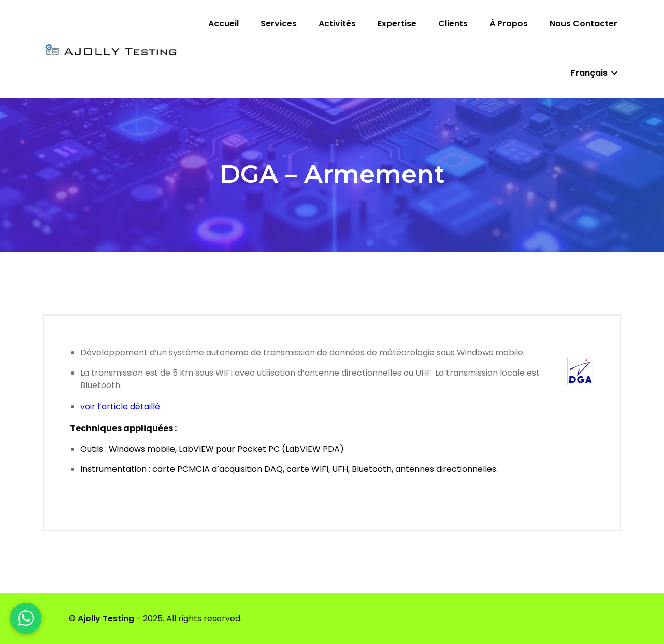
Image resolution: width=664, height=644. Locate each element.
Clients (453, 24)
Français (594, 73)
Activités (337, 24)
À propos (509, 24)
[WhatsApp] (26, 618)
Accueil (223, 24)
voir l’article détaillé (120, 406)
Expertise (397, 24)
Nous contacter (583, 24)
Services (279, 24)
